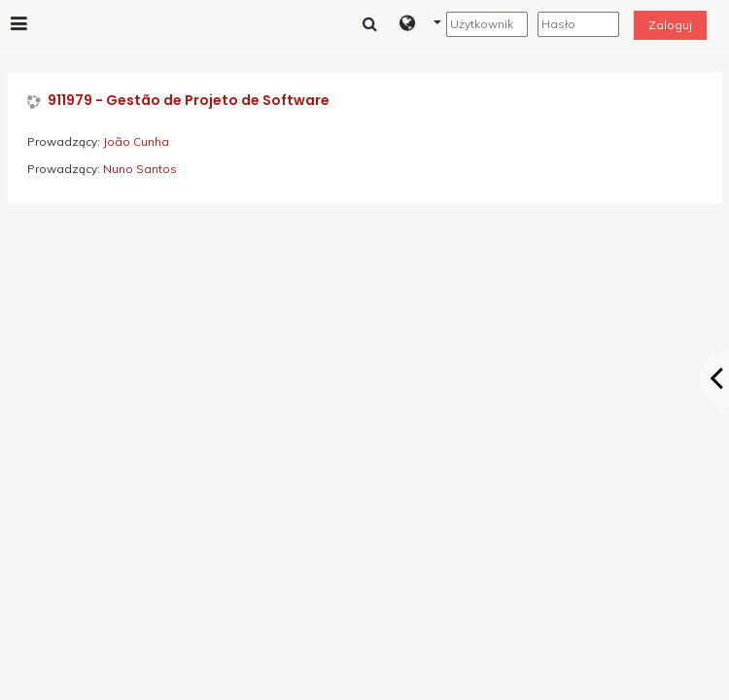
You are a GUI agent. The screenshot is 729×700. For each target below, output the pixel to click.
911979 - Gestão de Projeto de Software (189, 101)
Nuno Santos (140, 169)
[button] (420, 24)
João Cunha (136, 141)
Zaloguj (670, 25)
